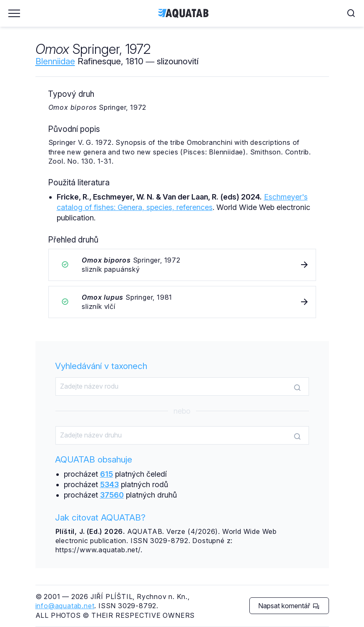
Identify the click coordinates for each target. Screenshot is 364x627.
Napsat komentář (289, 606)
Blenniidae (55, 61)
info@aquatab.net (65, 606)
